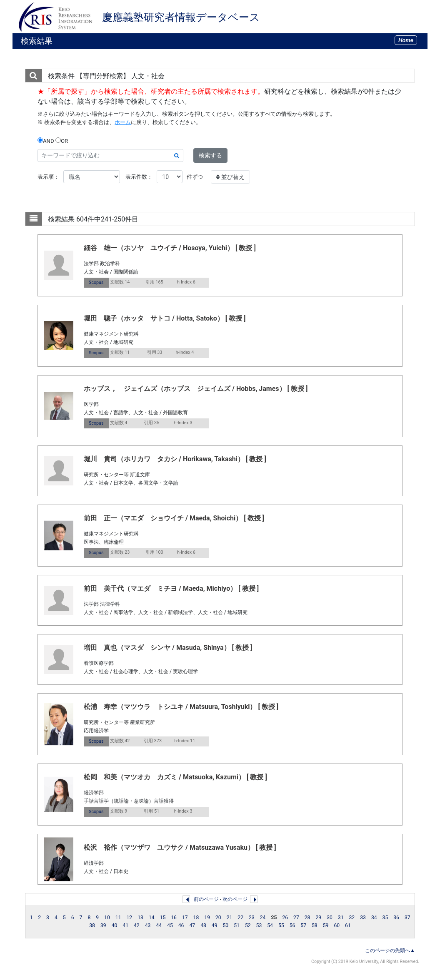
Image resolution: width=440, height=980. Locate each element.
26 (285, 918)
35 (385, 918)
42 (137, 925)
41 (125, 925)
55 (281, 925)
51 (237, 925)
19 (207, 918)
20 (218, 918)
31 (341, 918)
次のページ (235, 899)
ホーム (123, 122)
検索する (210, 155)
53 (259, 925)
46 (181, 925)
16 (174, 918)
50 (226, 925)
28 (307, 918)
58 (315, 925)
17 (185, 918)
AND (46, 141)
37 (407, 918)
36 (396, 918)
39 (103, 925)
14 (152, 918)
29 (318, 918)
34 (374, 918)
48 (203, 925)
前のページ (206, 899)
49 (215, 925)
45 (170, 925)
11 (118, 918)
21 (230, 918)
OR (62, 141)
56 (292, 925)
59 (326, 925)
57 (303, 925)
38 (92, 925)
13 (140, 918)
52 (248, 925)
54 (270, 925)
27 (296, 918)
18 (196, 918)
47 (192, 925)
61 (348, 925)
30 (330, 918)
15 (163, 918)
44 (159, 925)
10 (107, 918)
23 (252, 918)
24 (263, 918)
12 (129, 918)
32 (352, 918)
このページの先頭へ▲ (390, 950)
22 (240, 918)
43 (148, 925)
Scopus (96, 282)
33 (363, 918)
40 (115, 925)
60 (337, 925)
